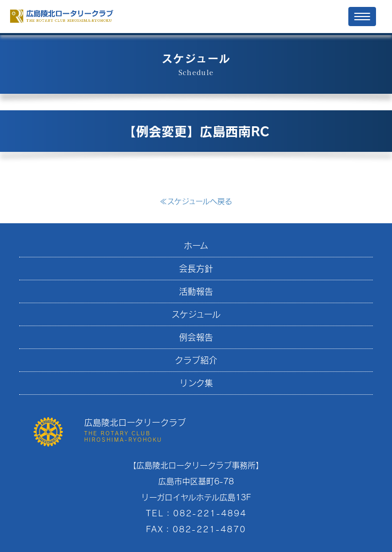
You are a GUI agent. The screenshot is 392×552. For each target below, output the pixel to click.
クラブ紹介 (196, 360)
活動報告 (196, 291)
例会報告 (196, 337)
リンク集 (196, 383)
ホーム (196, 245)
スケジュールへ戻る (196, 201)
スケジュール (196, 314)
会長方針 (196, 268)
